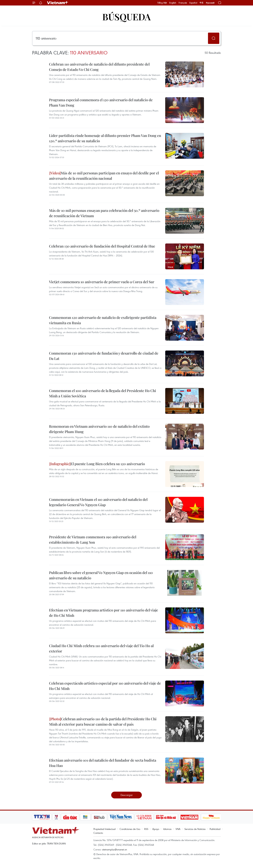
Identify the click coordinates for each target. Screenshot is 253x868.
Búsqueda (126, 17)
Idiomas (167, 829)
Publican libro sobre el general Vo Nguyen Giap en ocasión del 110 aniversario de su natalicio (101, 575)
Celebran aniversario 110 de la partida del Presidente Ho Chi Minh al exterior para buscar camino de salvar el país (103, 721)
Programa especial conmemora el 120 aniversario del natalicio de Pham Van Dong (101, 102)
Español (193, 3)
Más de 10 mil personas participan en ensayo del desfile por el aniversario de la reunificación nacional (104, 176)
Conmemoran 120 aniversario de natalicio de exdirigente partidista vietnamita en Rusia (103, 320)
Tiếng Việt (162, 3)
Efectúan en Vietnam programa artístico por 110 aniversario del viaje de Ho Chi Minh (104, 613)
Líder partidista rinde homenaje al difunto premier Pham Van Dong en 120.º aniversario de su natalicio (105, 138)
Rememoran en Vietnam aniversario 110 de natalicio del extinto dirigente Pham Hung (99, 429)
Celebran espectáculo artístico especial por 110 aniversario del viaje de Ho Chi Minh (105, 686)
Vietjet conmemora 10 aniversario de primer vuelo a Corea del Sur (102, 282)
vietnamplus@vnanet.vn (114, 849)
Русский (210, 3)
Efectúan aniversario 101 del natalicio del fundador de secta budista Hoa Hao (103, 763)
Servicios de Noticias (195, 829)
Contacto (98, 833)
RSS (146, 829)
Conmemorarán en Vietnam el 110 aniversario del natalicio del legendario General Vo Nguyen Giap (98, 502)
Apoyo (156, 829)
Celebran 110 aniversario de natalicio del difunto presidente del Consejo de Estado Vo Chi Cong (99, 67)
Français (183, 3)
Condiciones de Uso (130, 829)
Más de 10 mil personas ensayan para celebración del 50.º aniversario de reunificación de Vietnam (104, 213)
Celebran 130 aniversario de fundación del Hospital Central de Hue (102, 246)
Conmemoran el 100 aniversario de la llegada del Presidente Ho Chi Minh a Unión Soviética (103, 393)
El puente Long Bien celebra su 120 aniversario (97, 464)
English (173, 3)
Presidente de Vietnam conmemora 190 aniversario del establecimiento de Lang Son (93, 540)
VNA (178, 829)
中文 (202, 3)
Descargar (127, 795)
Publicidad (215, 829)
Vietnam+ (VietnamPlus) (58, 3)
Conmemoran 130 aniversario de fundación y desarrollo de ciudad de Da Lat (104, 356)
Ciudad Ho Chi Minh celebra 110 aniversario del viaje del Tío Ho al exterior (101, 648)
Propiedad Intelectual (104, 829)
